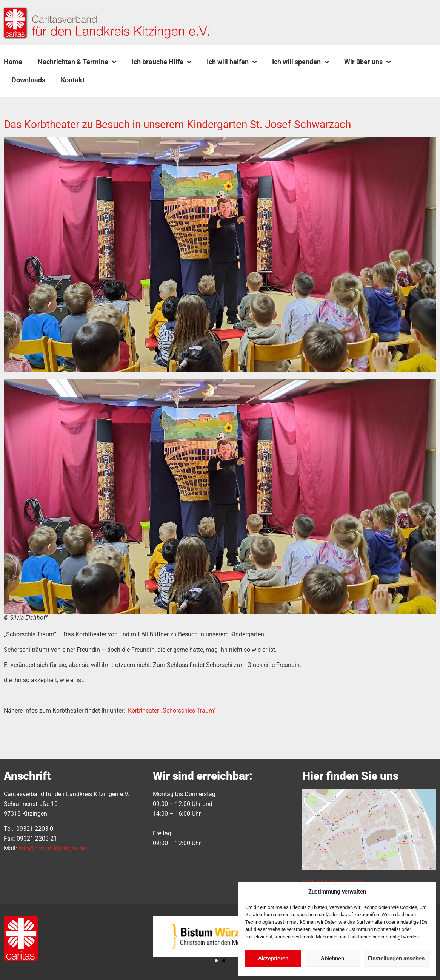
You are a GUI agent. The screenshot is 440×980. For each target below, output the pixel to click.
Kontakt (73, 80)
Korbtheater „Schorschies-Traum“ (172, 711)
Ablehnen (332, 958)
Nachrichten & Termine (77, 62)
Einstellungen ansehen (396, 958)
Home (13, 62)
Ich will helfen (232, 62)
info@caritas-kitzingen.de (52, 848)
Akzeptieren (273, 958)
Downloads (28, 80)
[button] (111, 80)
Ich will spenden (300, 62)
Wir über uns (367, 62)
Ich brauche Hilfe (162, 62)
